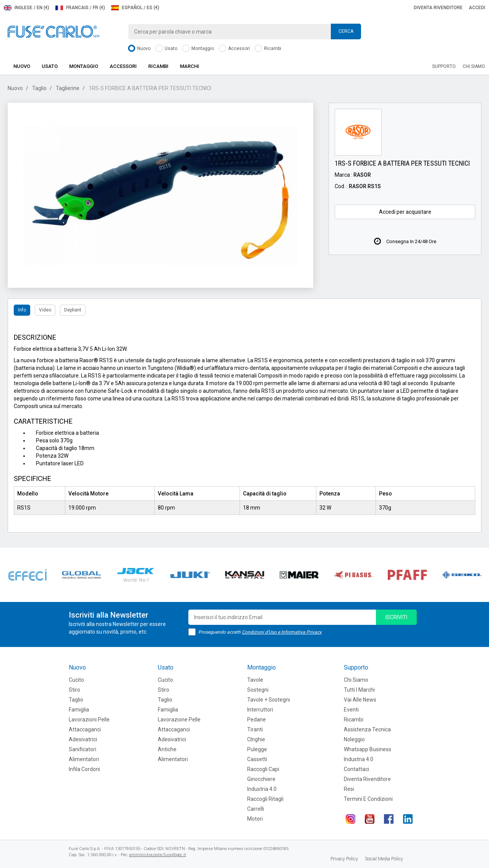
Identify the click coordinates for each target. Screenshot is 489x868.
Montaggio (198, 49)
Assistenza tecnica (367, 729)
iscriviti (396, 617)
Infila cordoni (84, 769)
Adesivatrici (83, 739)
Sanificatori (83, 749)
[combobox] (244, 32)
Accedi (477, 8)
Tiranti (255, 729)
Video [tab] (45, 310)
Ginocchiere (261, 779)
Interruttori (260, 710)
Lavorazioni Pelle (89, 720)
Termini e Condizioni (368, 799)
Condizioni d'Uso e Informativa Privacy (282, 632)
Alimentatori (84, 759)
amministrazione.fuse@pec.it (158, 855)
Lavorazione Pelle (179, 720)
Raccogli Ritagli (265, 799)
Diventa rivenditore (438, 8)
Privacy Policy (344, 859)
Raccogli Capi (263, 769)
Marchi (189, 66)
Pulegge (257, 749)
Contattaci (356, 769)
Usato (166, 49)
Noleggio (354, 739)
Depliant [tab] (73, 310)
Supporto (444, 66)
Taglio (39, 88)
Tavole (255, 680)
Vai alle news (360, 700)
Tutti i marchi (359, 690)
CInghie (256, 739)
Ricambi (268, 49)
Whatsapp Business (368, 749)
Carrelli (256, 809)
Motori (255, 819)
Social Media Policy (384, 859)
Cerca (346, 31)
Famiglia (79, 710)
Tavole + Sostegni (269, 700)
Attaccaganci (85, 729)
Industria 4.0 (262, 789)
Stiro (74, 690)
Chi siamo (474, 66)
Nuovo (139, 49)
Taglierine (68, 88)
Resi (349, 789)
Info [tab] (22, 310)
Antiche (167, 749)
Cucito (76, 680)
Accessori (234, 49)
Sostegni (258, 690)
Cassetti (257, 759)
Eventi (351, 710)
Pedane (257, 720)
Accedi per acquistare (405, 212)
